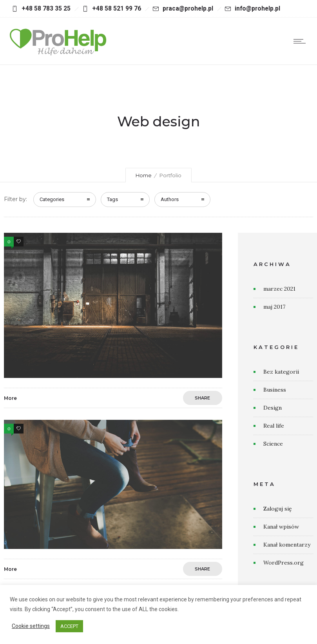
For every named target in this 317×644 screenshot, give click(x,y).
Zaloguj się (278, 509)
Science (273, 444)
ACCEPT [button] (69, 626)
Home (144, 175)
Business (275, 390)
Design (273, 408)
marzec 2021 (279, 289)
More (10, 398)
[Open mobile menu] (301, 41)
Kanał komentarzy (287, 545)
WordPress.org (283, 563)
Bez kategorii (281, 372)
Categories (52, 199)
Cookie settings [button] (31, 626)
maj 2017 (274, 307)
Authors (170, 199)
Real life (274, 426)
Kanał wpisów (281, 527)
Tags (112, 199)
